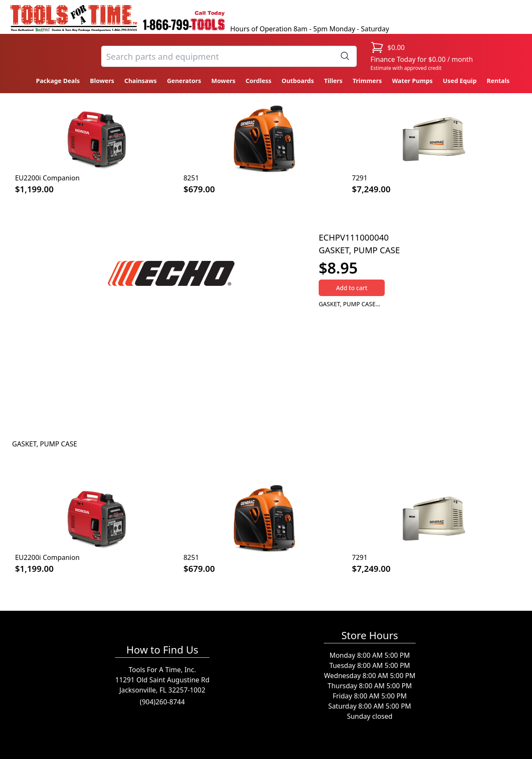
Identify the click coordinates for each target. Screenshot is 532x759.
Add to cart (352, 288)
